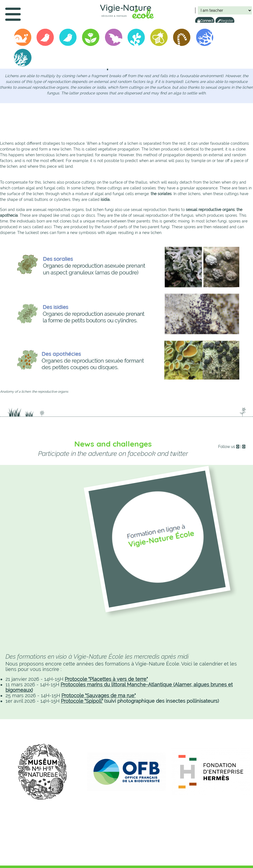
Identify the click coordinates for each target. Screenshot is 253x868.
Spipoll (159, 38)
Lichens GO (205, 38)
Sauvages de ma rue (91, 38)
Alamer (23, 59)
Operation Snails (23, 38)
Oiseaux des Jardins (46, 38)
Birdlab (68, 38)
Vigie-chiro (114, 38)
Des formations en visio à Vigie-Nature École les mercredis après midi (97, 656)
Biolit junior (137, 38)
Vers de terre (182, 38)
